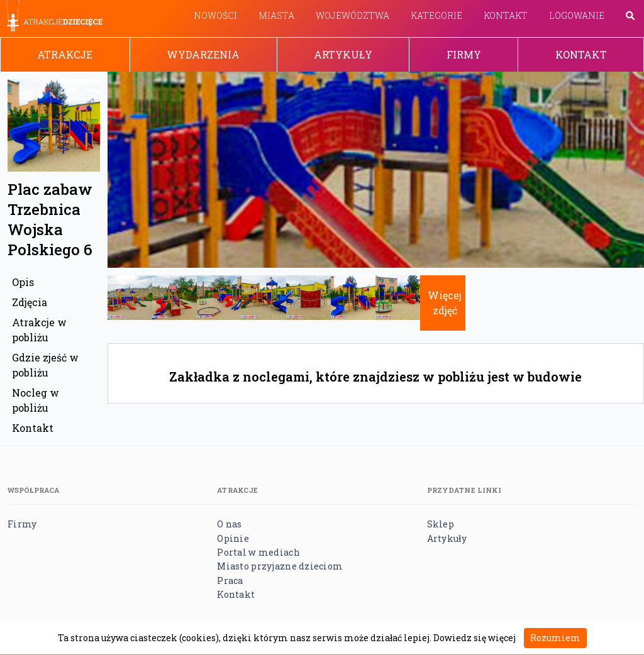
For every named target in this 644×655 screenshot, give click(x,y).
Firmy (464, 54)
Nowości (215, 15)
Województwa (353, 15)
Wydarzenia (203, 54)
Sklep (441, 524)
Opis (23, 282)
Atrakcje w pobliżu (39, 330)
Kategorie (436, 15)
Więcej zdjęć (445, 303)
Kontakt (506, 15)
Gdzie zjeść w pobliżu (45, 365)
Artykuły (343, 54)
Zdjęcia (30, 302)
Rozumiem (555, 638)
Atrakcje (65, 54)
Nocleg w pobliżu (36, 400)
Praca (230, 581)
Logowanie (577, 15)
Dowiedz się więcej (475, 638)
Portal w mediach (258, 552)
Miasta (276, 15)
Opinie (233, 538)
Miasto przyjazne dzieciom (280, 566)
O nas (229, 524)
